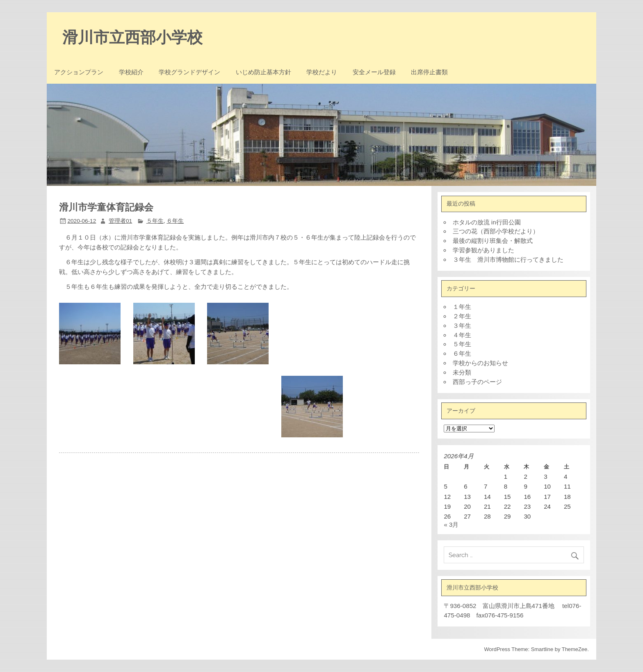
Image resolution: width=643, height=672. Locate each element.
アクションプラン (79, 72)
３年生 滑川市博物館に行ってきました (508, 259)
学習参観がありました (483, 250)
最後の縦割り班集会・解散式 (493, 241)
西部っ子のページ (477, 382)
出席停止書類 (429, 72)
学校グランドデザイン (189, 72)
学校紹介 (131, 72)
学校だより (322, 72)
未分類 (462, 372)
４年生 (462, 335)
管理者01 (120, 221)
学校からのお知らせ (480, 363)
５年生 (155, 221)
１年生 (462, 307)
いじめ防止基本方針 (263, 72)
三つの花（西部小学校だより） (496, 231)
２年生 (462, 316)
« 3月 (451, 525)
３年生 (462, 326)
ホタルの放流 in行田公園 (487, 222)
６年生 (175, 221)
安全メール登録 (374, 72)
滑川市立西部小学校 (132, 37)
